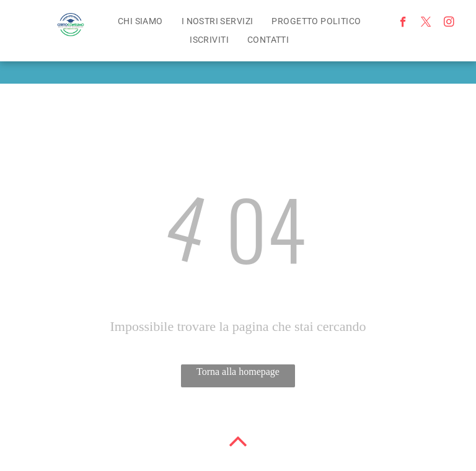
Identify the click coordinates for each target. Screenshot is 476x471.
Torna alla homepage (238, 372)
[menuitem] (140, 21)
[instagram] (449, 24)
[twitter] (426, 24)
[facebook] (403, 24)
